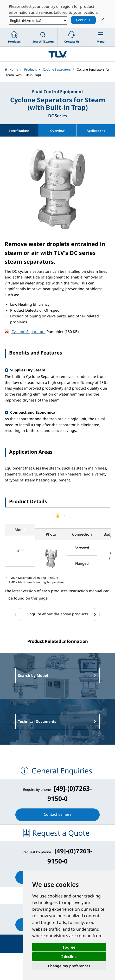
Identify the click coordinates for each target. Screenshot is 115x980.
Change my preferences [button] (69, 966)
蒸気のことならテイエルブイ (58, 54)
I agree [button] (69, 947)
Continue (83, 20)
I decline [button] (69, 957)
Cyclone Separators (28, 332)
